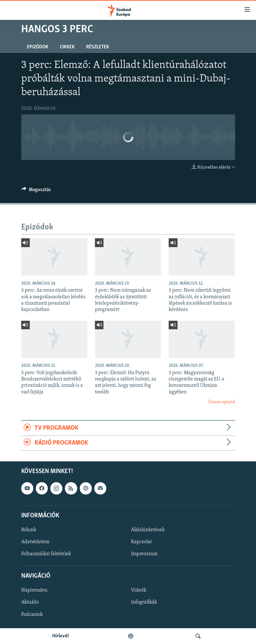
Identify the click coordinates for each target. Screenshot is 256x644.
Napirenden (34, 591)
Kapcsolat (141, 542)
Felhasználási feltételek (46, 554)
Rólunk (29, 530)
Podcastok (32, 615)
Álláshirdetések (148, 530)
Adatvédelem (35, 542)
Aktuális (30, 603)
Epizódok (38, 47)
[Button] (36, 191)
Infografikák (144, 603)
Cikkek (67, 47)
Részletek (98, 47)
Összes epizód (222, 402)
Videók (139, 591)
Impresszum (144, 554)
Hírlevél (60, 636)
